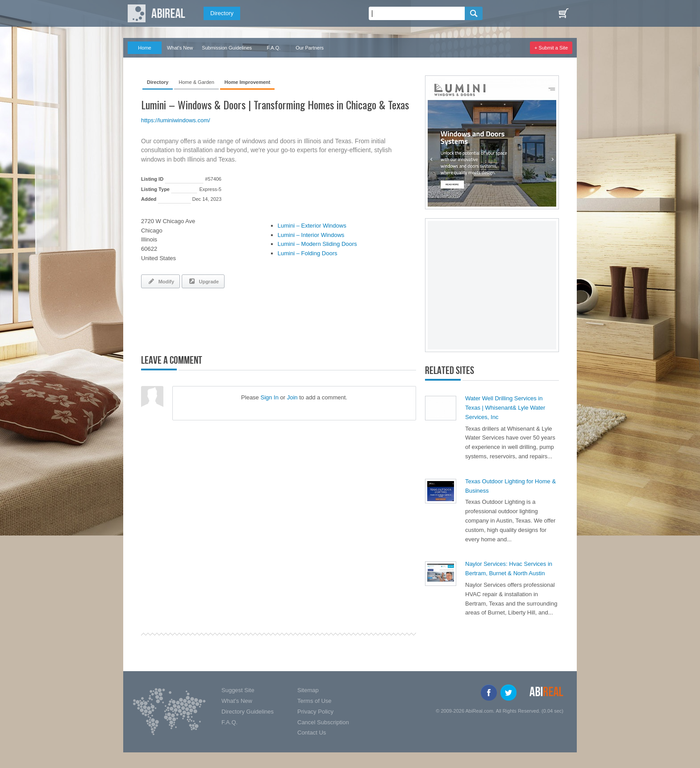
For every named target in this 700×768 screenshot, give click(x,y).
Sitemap (308, 690)
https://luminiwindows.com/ (176, 120)
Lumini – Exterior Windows (312, 226)
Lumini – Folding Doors (308, 253)
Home (144, 48)
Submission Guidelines (227, 48)
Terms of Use (315, 701)
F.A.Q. (274, 48)
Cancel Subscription (323, 722)
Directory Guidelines (248, 712)
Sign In (269, 397)
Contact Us (312, 733)
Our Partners (310, 48)
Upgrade (203, 281)
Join (292, 397)
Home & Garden (196, 82)
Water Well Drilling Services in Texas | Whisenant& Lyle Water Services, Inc (505, 408)
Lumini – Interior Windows (311, 235)
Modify (160, 281)
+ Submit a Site (551, 48)
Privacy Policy (315, 712)
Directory (222, 13)
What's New (180, 48)
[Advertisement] (246, 320)
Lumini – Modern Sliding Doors (317, 244)
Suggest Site (238, 690)
